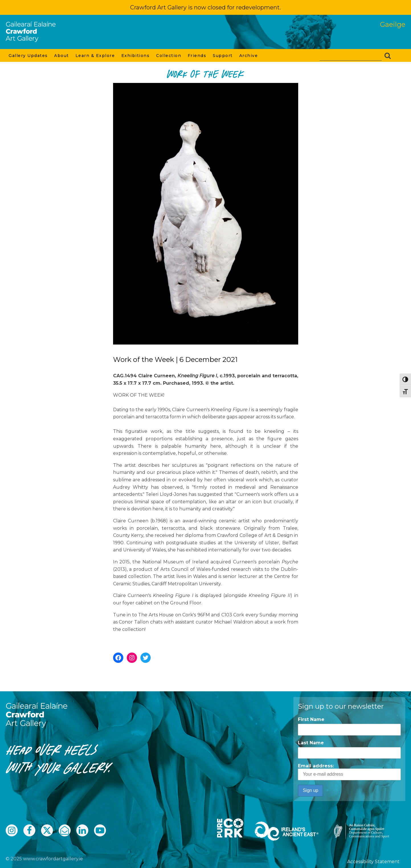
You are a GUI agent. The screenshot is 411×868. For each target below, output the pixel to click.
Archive (249, 56)
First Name (311, 719)
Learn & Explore (96, 56)
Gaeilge (393, 24)
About (62, 56)
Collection (169, 56)
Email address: (349, 772)
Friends (197, 56)
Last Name (311, 743)
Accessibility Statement (373, 862)
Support (223, 56)
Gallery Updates (28, 56)
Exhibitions (136, 56)
